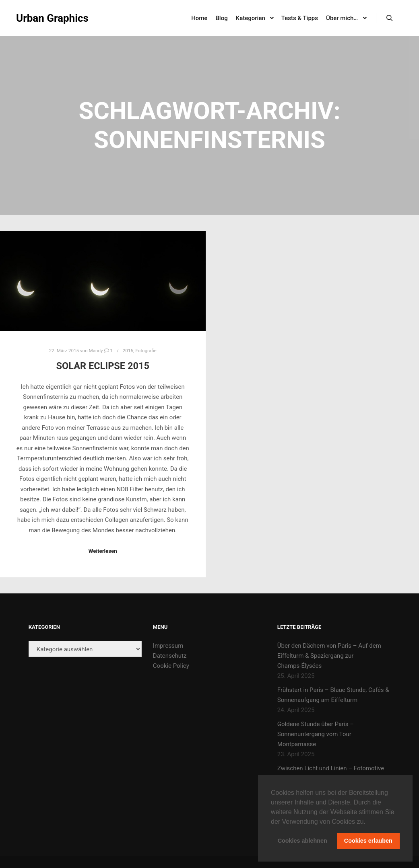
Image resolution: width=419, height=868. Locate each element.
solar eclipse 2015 (103, 366)
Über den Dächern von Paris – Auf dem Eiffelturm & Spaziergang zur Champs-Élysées (329, 656)
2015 (128, 351)
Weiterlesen (103, 551)
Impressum (168, 646)
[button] (368, 822)
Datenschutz (170, 656)
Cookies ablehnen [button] (302, 841)
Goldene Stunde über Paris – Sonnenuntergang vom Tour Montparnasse (316, 734)
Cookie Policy (171, 666)
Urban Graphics (52, 18)
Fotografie (146, 351)
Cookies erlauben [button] (368, 841)
